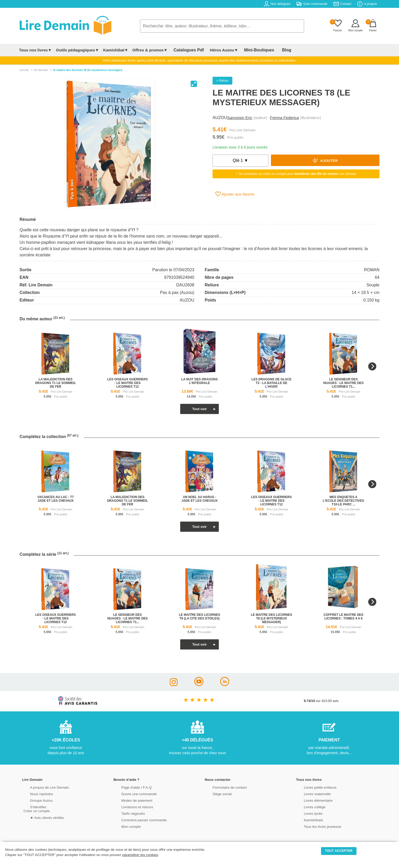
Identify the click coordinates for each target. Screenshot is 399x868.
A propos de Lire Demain (42, 787)
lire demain (41, 70)
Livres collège (307, 807)
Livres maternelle (310, 793)
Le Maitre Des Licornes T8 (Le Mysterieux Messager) (88, 70)
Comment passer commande (136, 820)
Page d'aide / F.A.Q (129, 787)
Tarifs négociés (126, 813)
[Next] (372, 366)
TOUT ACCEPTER (339, 851)
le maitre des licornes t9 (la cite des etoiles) (199, 617)
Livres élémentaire (311, 800)
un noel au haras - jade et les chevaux (199, 499)
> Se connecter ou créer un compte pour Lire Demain (296, 174)
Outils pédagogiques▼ (77, 50)
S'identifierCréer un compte (36, 808)
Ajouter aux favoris (235, 194)
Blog (274, 50)
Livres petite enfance (313, 787)
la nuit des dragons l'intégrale (199, 381)
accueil (24, 70)
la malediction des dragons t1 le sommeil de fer (56, 383)
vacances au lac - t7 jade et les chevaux (55, 499)
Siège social (215, 793)
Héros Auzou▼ (219, 50)
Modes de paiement (129, 800)
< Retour (222, 81)
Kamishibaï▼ (116, 50)
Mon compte (124, 826)
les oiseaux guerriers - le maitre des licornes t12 (127, 383)
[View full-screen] (194, 84)
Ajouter (325, 160)
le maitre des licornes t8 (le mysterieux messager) (271, 618)
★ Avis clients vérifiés (40, 817)
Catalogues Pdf (186, 50)
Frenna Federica (284, 118)
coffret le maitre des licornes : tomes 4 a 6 (344, 617)
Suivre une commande (131, 793)
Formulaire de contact (222, 787)
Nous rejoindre (34, 793)
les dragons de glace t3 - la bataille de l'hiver (271, 383)
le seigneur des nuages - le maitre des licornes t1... (344, 383)
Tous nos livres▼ (35, 50)
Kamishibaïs (306, 820)
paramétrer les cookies (140, 855)
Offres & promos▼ (150, 50)
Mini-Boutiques (251, 50)
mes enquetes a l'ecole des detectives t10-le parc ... (343, 501)
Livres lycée (306, 813)
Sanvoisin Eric (240, 118)
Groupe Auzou (34, 800)
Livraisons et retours (130, 807)
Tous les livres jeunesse (315, 826)
